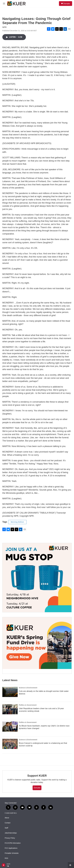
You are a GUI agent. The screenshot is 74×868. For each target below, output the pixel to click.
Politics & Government (28, 705)
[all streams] (71, 865)
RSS (6, 858)
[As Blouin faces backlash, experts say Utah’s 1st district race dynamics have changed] (10, 727)
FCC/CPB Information (13, 843)
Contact (8, 823)
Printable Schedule (12, 853)
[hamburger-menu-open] (4, 4)
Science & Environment (28, 688)
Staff (6, 828)
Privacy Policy (10, 838)
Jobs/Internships (11, 833)
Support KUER (37, 776)
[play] (4, 865)
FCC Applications (11, 848)
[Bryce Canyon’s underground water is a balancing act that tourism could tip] (10, 744)
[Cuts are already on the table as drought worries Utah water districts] (10, 692)
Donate (67, 4)
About (7, 818)
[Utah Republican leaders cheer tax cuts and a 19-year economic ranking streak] (10, 709)
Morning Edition (17, 522)
